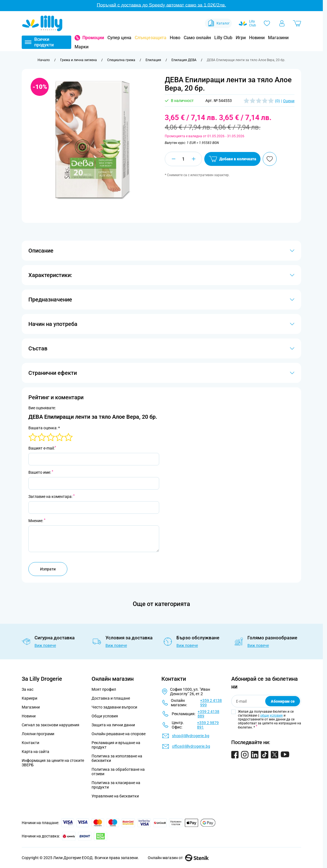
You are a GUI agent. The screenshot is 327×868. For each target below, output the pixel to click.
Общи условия (105, 716)
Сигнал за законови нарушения (51, 725)
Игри (241, 38)
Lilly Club (223, 38)
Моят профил (104, 689)
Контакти (30, 743)
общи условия (271, 715)
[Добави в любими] (270, 159)
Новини (257, 38)
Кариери (29, 698)
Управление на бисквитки (115, 796)
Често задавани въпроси (114, 707)
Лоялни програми (38, 734)
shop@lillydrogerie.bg (191, 736)
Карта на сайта (35, 752)
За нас (28, 689)
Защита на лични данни (113, 725)
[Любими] (267, 23)
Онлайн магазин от (178, 858)
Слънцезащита (151, 38)
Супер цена (119, 38)
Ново (175, 38)
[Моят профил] (282, 23)
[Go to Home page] (42, 23)
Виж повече (45, 645)
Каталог (218, 23)
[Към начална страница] (44, 60)
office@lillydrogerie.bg (191, 746)
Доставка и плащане (111, 698)
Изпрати (48, 569)
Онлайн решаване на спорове (119, 734)
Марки (82, 47)
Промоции (93, 38)
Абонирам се (283, 701)
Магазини (278, 38)
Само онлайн (197, 38)
